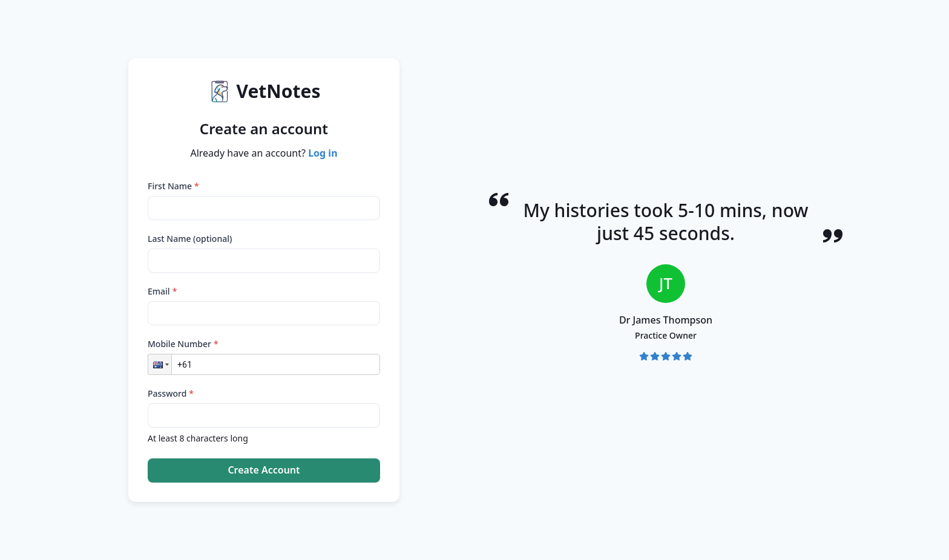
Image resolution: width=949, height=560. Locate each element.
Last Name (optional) (190, 239)
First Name (173, 186)
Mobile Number (183, 344)
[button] (160, 364)
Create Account (264, 470)
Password (171, 393)
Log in (323, 153)
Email (162, 291)
